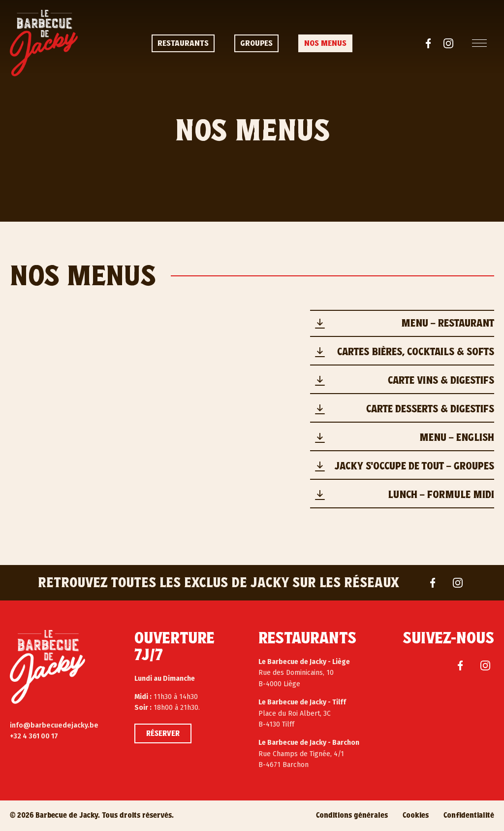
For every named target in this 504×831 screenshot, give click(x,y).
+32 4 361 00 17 (34, 736)
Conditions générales (352, 815)
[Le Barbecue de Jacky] (47, 667)
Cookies (416, 815)
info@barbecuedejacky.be (54, 725)
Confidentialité (469, 815)
